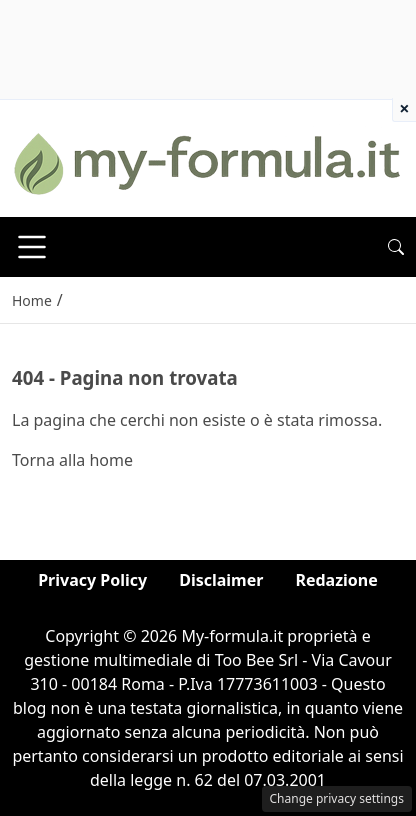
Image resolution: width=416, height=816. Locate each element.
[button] (396, 247)
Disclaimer (221, 580)
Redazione (336, 580)
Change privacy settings (337, 798)
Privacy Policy (92, 580)
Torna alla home (72, 460)
